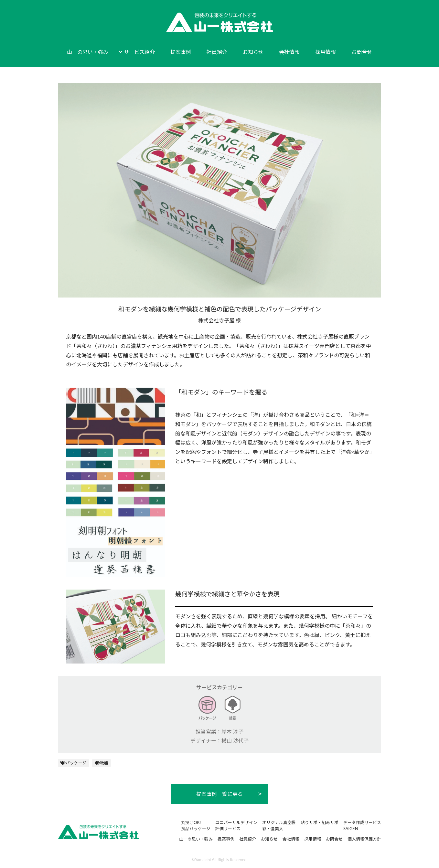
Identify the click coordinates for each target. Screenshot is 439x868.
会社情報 (289, 52)
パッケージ (76, 763)
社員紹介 (217, 52)
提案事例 (181, 52)
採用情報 (326, 52)
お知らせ (253, 52)
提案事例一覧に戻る (219, 794)
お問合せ (362, 52)
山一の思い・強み (88, 52)
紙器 (104, 763)
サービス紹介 (139, 52)
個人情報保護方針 (364, 839)
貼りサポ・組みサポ (320, 822)
